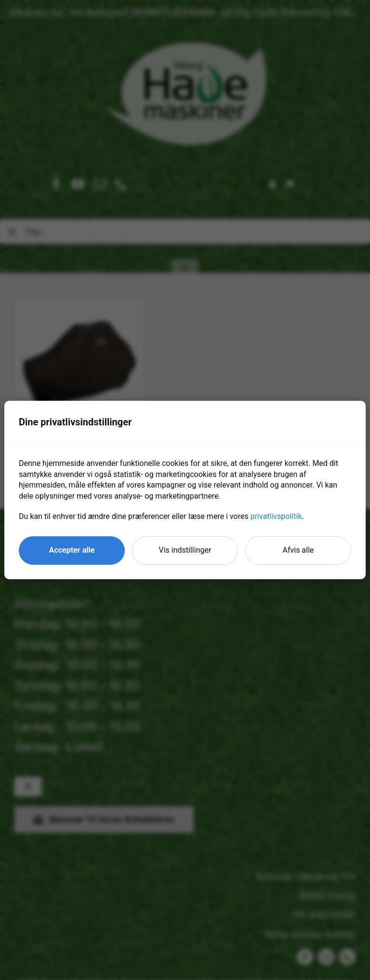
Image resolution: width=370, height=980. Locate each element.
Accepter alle (72, 550)
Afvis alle (298, 550)
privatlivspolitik (276, 516)
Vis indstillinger (185, 550)
